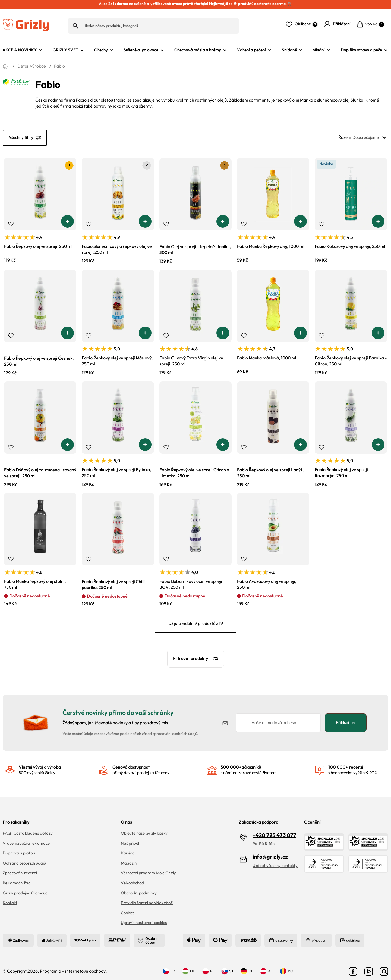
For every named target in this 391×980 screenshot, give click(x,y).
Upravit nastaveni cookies (144, 919)
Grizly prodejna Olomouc (25, 889)
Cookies (128, 909)
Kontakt (10, 899)
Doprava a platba (19, 849)
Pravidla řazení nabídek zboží (147, 899)
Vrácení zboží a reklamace (26, 839)
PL (208, 967)
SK (228, 967)
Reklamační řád (17, 879)
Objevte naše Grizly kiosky (144, 829)
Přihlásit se (346, 718)
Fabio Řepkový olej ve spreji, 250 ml (38, 242)
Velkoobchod (132, 879)
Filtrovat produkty (190, 655)
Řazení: (363, 134)
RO (287, 967)
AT (267, 967)
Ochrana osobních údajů (24, 859)
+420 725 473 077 (274, 831)
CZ (169, 967)
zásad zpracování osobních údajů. (170, 730)
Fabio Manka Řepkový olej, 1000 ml (271, 242)
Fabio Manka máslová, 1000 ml (267, 354)
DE (247, 967)
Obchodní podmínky (139, 889)
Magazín (129, 859)
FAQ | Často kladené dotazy (28, 829)
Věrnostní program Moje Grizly (148, 869)
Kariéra (128, 849)
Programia (51, 967)
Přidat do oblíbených (11, 220)
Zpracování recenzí (20, 869)
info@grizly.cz (270, 853)
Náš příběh (131, 839)
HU (189, 967)
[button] (67, 217)
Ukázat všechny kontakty (275, 862)
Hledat (75, 24)
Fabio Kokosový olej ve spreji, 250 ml (350, 242)
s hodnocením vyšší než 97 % (353, 766)
